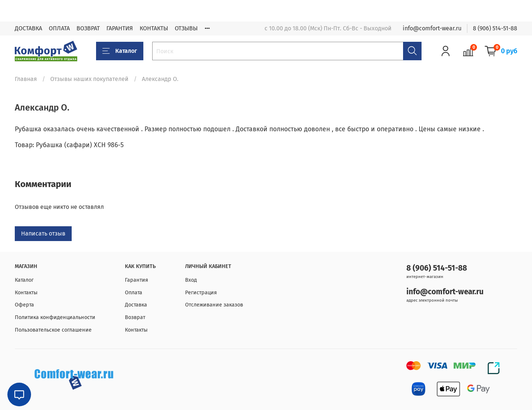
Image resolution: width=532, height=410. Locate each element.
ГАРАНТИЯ (120, 28)
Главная (26, 79)
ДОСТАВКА (28, 28)
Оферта (24, 305)
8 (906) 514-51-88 (495, 28)
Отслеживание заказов (214, 305)
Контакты (26, 293)
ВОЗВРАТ (88, 28)
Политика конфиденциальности (55, 317)
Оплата (134, 293)
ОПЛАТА (59, 28)
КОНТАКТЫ (154, 28)
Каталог (120, 51)
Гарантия (137, 280)
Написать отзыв (43, 233)
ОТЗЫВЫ (186, 28)
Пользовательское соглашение (53, 330)
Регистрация (201, 293)
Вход (191, 280)
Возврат (135, 317)
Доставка (136, 305)
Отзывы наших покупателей (89, 79)
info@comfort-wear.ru (432, 28)
